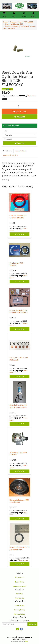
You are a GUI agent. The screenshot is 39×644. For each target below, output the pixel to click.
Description (8, 151)
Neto (26, 641)
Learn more (32, 96)
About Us (20, 594)
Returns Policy (20, 614)
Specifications (21, 151)
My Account (20, 578)
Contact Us (19, 598)
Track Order (19, 582)
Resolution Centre (20, 586)
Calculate (20, 143)
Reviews (10, 155)
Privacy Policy (20, 610)
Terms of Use (19, 605)
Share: (7, 89)
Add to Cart (19, 111)
